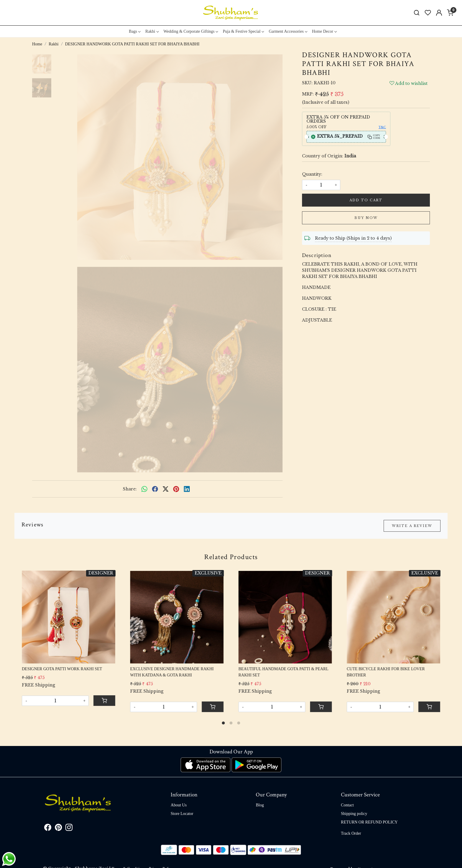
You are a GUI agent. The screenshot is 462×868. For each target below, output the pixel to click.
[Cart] (104, 701)
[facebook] (155, 489)
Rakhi (152, 31)
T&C (382, 127)
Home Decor (324, 31)
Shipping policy (354, 814)
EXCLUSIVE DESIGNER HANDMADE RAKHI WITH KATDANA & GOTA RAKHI (172, 672)
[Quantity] (55, 701)
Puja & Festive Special (243, 31)
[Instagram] (69, 829)
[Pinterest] (58, 829)
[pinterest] (176, 489)
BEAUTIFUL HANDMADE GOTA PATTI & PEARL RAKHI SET (283, 672)
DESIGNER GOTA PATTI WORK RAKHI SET (62, 669)
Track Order (351, 833)
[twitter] (166, 489)
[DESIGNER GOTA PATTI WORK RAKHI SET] (69, 617)
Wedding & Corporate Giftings (191, 31)
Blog (260, 805)
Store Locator (182, 814)
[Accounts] (439, 13)
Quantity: (312, 174)
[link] (417, 13)
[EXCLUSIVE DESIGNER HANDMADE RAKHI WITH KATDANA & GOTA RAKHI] (177, 617)
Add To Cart (366, 200)
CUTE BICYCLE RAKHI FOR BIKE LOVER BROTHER (386, 672)
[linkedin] (187, 489)
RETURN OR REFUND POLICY (369, 822)
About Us (179, 805)
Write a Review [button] (412, 526)
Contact (347, 805)
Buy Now (366, 218)
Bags (135, 31)
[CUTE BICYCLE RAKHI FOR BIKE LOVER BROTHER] (393, 617)
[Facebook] (48, 829)
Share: (130, 489)
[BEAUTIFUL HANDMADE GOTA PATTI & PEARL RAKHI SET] (285, 617)
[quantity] (321, 185)
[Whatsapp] (144, 489)
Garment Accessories (288, 31)
